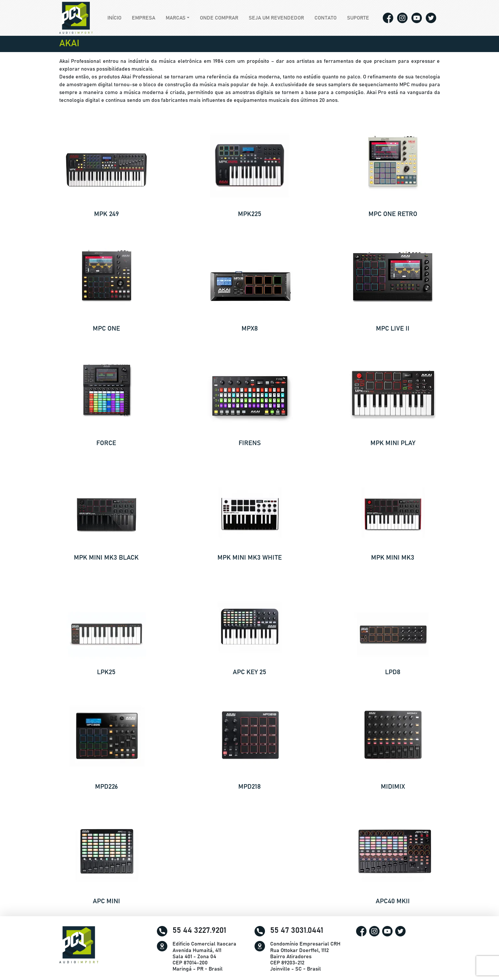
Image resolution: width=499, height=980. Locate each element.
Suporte (358, 18)
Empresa (144, 18)
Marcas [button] (176, 18)
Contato (326, 18)
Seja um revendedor (276, 18)
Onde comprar (219, 18)
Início (117, 17)
